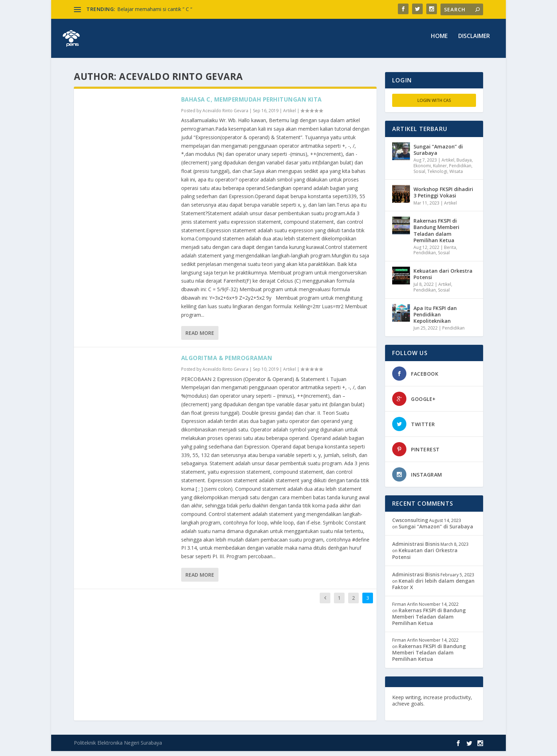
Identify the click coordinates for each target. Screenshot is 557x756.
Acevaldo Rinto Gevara (225, 116)
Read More (200, 338)
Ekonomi (422, 171)
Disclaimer (474, 41)
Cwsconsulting (410, 525)
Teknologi (437, 176)
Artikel (290, 116)
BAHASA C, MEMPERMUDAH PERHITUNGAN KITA (252, 104)
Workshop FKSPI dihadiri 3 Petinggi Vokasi (443, 197)
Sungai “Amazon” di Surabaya (438, 155)
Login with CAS (434, 105)
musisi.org (453, 715)
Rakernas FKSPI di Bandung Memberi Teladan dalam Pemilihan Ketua (436, 235)
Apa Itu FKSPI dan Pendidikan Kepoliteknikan (435, 319)
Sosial (419, 176)
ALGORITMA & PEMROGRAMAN (227, 363)
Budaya (464, 165)
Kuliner (440, 171)
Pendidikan (460, 171)
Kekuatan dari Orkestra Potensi (443, 279)
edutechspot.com (448, 709)
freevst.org (406, 715)
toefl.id (430, 715)
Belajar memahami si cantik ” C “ (155, 9)
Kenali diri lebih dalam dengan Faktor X (433, 589)
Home (439, 41)
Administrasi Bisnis (416, 549)
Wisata (456, 176)
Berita (450, 252)
